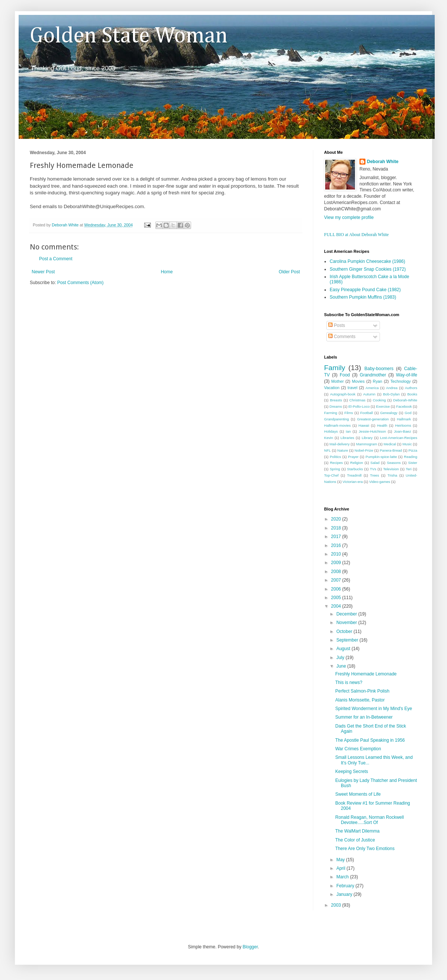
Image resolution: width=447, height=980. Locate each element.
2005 (337, 598)
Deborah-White (405, 400)
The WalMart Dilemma (357, 831)
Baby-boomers (379, 369)
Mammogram (367, 444)
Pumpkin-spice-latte (381, 457)
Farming (331, 413)
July (341, 658)
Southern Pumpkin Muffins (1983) (363, 297)
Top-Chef (331, 475)
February (346, 886)
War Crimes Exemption (358, 749)
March (343, 877)
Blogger (250, 947)
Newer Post (43, 272)
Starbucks (355, 469)
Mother (337, 381)
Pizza (413, 450)
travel (352, 388)
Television (391, 469)
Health (382, 425)
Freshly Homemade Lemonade (366, 674)
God (408, 413)
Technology (401, 381)
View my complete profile (349, 217)
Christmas (357, 400)
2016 (337, 545)
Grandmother (373, 375)
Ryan (378, 381)
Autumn (369, 394)
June (342, 666)
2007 (337, 580)
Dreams (336, 406)
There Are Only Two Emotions (365, 849)
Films (349, 413)
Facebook (404, 406)
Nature (343, 450)
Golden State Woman (129, 36)
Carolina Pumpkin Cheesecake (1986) (367, 261)
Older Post (289, 272)
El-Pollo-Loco (359, 406)
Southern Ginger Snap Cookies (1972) (368, 269)
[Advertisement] (117, 308)
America (372, 388)
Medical (390, 444)
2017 (337, 537)
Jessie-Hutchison (372, 431)
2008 (337, 572)
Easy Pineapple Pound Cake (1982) (365, 290)
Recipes (337, 463)
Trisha (392, 475)
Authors (411, 388)
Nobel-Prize (364, 450)
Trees (374, 475)
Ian (348, 431)
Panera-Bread (391, 450)
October (345, 631)
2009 (337, 563)
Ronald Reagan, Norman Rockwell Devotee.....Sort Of (370, 820)
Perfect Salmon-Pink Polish (362, 691)
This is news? (349, 682)
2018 (337, 528)
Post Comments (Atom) (80, 283)
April (341, 868)
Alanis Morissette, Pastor (360, 700)
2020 (337, 519)
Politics (335, 457)
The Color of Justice (355, 840)
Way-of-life (407, 375)
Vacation (332, 388)
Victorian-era (353, 482)
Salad (375, 463)
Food (345, 375)
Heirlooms (403, 425)
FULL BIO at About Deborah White (356, 235)
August (344, 649)
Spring (335, 469)
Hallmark (404, 419)
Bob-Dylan (391, 394)
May (341, 860)
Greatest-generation (373, 419)
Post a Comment (56, 259)
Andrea (392, 388)
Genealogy (389, 413)
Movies (358, 381)
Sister (413, 463)
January (345, 894)
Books (412, 394)
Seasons (394, 463)
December (347, 614)
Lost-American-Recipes (399, 438)
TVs (373, 469)
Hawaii (364, 425)
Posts (337, 325)
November (347, 623)
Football (367, 413)
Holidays (331, 431)
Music (407, 444)
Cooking (379, 400)
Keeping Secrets (352, 771)
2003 (337, 905)
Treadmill (354, 475)
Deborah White (383, 162)
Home (167, 272)
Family (335, 368)
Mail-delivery (340, 444)
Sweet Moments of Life (358, 794)
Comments (342, 337)
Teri (408, 469)
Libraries (347, 438)
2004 (337, 606)
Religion (357, 463)
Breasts (336, 400)
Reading (410, 457)
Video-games (380, 482)
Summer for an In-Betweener (364, 717)
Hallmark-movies (337, 425)
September (348, 640)
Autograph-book (343, 394)
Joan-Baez (403, 431)
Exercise (383, 406)
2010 (337, 554)
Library (367, 438)
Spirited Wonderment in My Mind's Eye (374, 709)
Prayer (353, 457)
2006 (337, 589)
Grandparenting (337, 419)
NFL (327, 450)
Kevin (329, 438)
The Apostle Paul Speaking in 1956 (370, 740)
